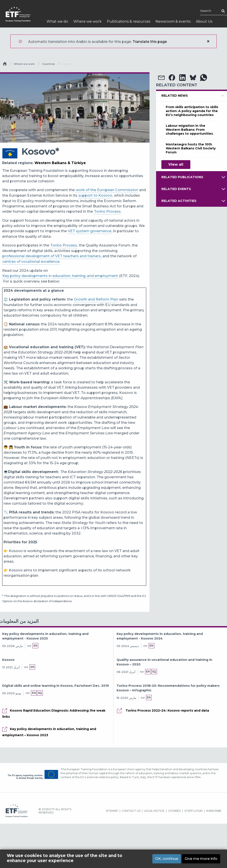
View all (176, 164)
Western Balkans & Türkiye (60, 163)
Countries (49, 64)
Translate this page (150, 42)
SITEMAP (112, 811)
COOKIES (174, 811)
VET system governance (90, 231)
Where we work (24, 64)
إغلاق (208, 41)
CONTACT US (131, 811)
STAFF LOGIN (193, 811)
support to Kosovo (95, 195)
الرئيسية (5, 65)
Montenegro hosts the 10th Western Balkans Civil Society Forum (191, 148)
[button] (161, 78)
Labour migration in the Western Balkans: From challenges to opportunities (189, 130)
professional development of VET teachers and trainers (52, 256)
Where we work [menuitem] (87, 21)
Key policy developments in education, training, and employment (60, 276)
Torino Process (107, 211)
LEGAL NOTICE (154, 811)
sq (155, 671)
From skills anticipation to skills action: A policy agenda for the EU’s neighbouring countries (192, 111)
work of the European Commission (107, 190)
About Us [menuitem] (204, 21)
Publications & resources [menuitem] (129, 21)
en (35, 646)
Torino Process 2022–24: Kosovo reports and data (167, 711)
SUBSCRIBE (214, 811)
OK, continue (167, 859)
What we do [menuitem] (57, 21)
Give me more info (201, 859)
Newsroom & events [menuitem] (173, 21)
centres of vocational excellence (31, 262)
